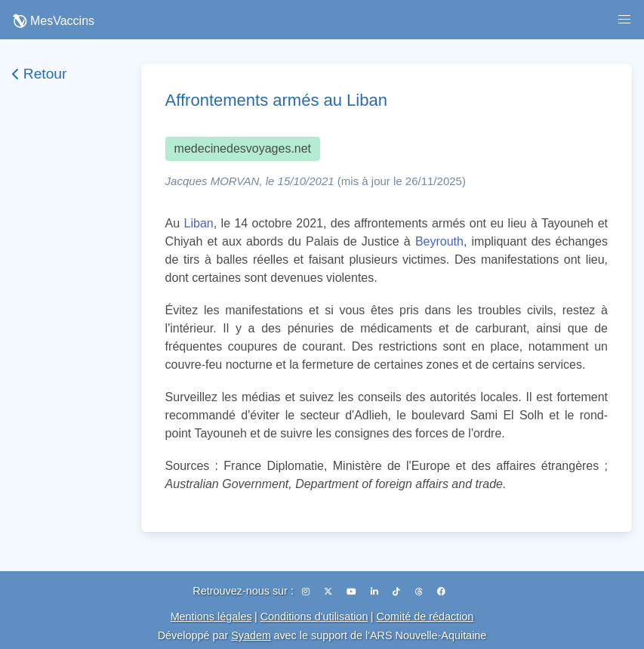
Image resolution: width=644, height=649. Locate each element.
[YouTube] (353, 592)
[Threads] (420, 592)
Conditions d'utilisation (314, 617)
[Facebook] (441, 592)
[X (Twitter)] (329, 592)
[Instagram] (307, 592)
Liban (199, 223)
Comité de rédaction (425, 617)
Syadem (251, 635)
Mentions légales (211, 617)
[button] (624, 20)
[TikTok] (397, 592)
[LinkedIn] (376, 592)
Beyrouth (439, 241)
